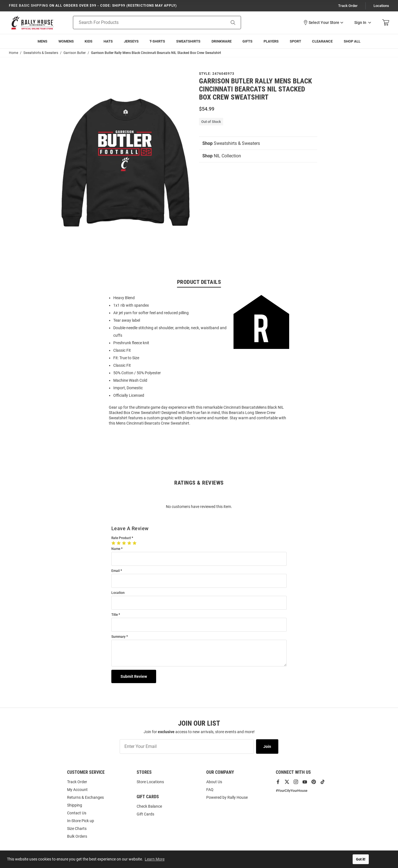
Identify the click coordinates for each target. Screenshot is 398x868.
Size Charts (77, 829)
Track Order (348, 6)
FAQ (210, 790)
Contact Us (77, 813)
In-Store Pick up (81, 821)
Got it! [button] (361, 859)
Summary (118, 637)
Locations (381, 6)
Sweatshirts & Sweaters (231, 143)
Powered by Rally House (227, 797)
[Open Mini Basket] (386, 23)
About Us (214, 782)
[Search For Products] (142, 23)
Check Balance (149, 806)
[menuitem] (42, 41)
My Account (77, 790)
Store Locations (150, 782)
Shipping (75, 805)
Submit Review (134, 676)
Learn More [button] (155, 859)
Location (118, 593)
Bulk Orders (77, 836)
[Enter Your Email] (187, 747)
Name (116, 549)
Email (116, 571)
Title (115, 615)
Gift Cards (145, 814)
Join (267, 747)
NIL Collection (222, 156)
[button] (323, 23)
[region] (199, 360)
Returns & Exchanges (85, 797)
